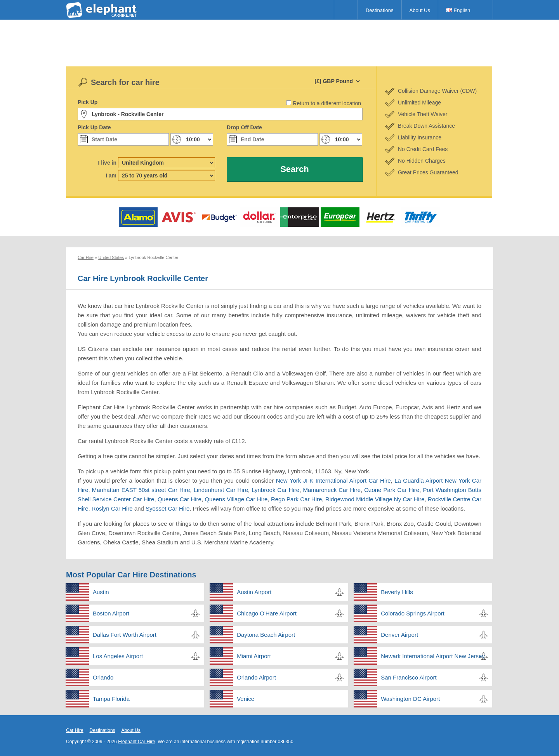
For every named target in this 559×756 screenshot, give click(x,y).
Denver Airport (399, 635)
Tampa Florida (111, 699)
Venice (246, 699)
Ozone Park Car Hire (392, 490)
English (458, 10)
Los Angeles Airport (118, 656)
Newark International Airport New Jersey (433, 656)
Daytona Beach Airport (266, 635)
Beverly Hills (397, 592)
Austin (101, 592)
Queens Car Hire (180, 499)
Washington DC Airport (410, 699)
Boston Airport (111, 613)
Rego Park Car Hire (296, 499)
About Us (420, 10)
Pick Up (88, 102)
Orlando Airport (256, 677)
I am (111, 176)
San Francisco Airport (409, 677)
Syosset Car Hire (168, 508)
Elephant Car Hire (136, 742)
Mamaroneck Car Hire (332, 490)
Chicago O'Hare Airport (267, 613)
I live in (107, 163)
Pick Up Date (94, 127)
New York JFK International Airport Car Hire (333, 481)
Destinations (380, 10)
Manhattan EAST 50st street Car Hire (141, 490)
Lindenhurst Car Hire (221, 490)
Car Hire (75, 730)
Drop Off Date (244, 127)
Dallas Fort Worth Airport (125, 635)
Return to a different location (327, 103)
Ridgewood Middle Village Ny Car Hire (375, 499)
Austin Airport (254, 592)
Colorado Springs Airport (412, 613)
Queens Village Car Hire (236, 499)
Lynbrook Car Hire (275, 490)
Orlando (103, 677)
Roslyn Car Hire (112, 508)
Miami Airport (254, 656)
